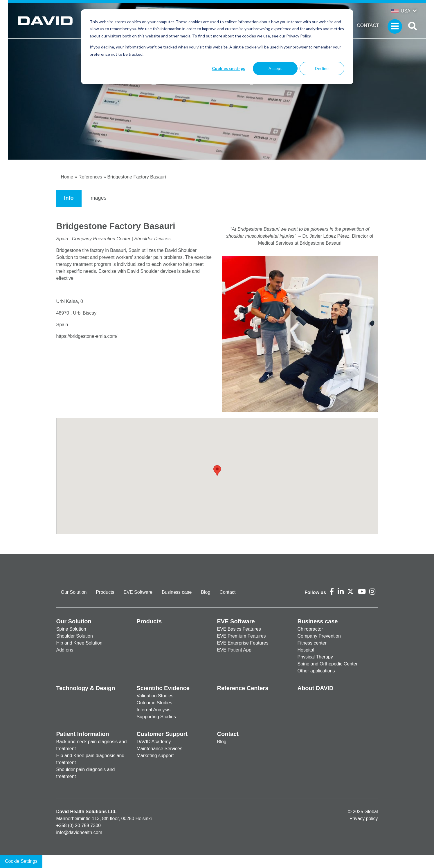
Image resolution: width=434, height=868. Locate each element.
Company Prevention (319, 636)
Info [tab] (69, 198)
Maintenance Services (160, 749)
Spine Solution (71, 629)
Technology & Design (86, 688)
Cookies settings (228, 68)
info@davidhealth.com (79, 832)
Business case (177, 592)
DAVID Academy (154, 742)
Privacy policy (364, 819)
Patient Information (83, 734)
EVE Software (138, 592)
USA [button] (401, 11)
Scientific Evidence (163, 688)
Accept (275, 68)
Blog (206, 592)
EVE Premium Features (242, 636)
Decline (322, 68)
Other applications (316, 671)
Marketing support (155, 756)
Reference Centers (243, 688)
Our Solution (74, 592)
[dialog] (217, 47)
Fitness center (312, 643)
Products (105, 592)
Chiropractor (310, 629)
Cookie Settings (21, 861)
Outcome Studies (155, 703)
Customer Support (162, 734)
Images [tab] (98, 198)
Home (67, 177)
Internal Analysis (154, 710)
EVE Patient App (234, 650)
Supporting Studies (156, 717)
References (90, 177)
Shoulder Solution (75, 636)
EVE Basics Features (239, 629)
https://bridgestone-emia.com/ (87, 336)
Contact (368, 25)
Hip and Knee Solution (79, 643)
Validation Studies (155, 696)
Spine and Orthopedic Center (328, 664)
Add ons (65, 650)
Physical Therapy (315, 657)
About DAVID (316, 688)
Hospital (306, 650)
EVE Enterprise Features (243, 643)
